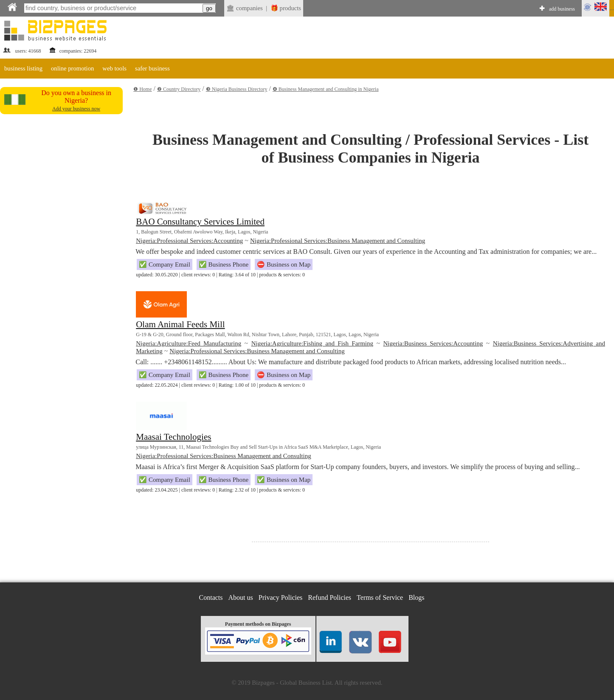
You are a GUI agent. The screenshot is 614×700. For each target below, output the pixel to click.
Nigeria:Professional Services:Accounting (189, 241)
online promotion (72, 68)
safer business (152, 68)
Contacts (211, 597)
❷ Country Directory (179, 89)
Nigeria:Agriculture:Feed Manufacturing (189, 343)
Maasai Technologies (173, 437)
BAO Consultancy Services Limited (200, 222)
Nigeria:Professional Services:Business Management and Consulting (338, 241)
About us (241, 597)
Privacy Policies (281, 597)
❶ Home (142, 89)
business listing (23, 68)
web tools (114, 68)
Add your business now (76, 109)
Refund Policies (330, 597)
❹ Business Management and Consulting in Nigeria (326, 89)
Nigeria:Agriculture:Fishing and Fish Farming (312, 343)
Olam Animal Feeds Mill (180, 324)
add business (562, 9)
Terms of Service (380, 597)
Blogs (416, 597)
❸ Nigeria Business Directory (237, 89)
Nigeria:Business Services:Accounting (433, 343)
